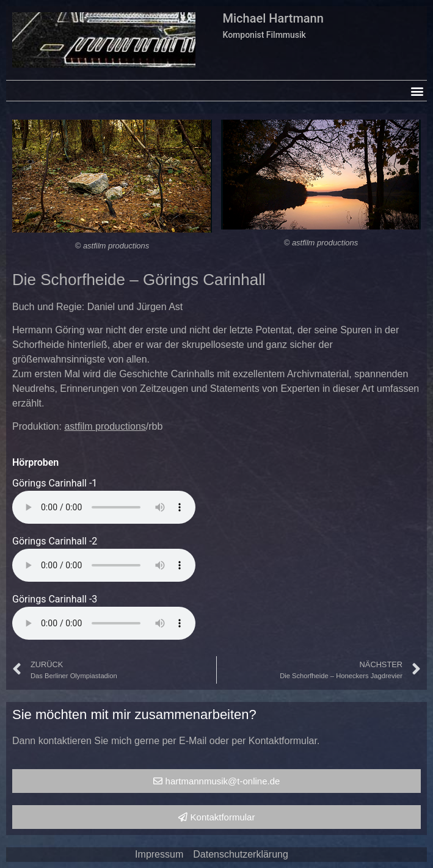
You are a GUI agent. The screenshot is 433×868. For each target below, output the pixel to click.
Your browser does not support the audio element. (104, 507)
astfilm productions (105, 426)
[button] (417, 91)
